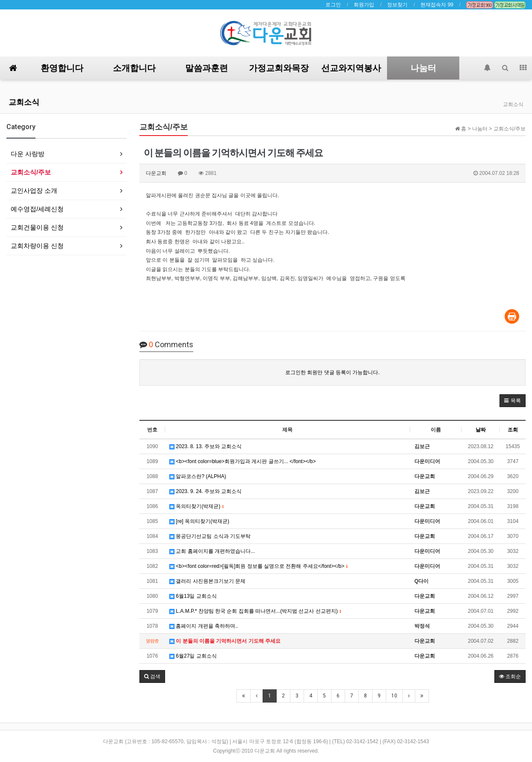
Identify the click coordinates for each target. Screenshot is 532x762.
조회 (513, 430)
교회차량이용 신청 (37, 246)
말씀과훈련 (207, 68)
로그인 (333, 5)
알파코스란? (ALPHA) (198, 476)
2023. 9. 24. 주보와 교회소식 (205, 491)
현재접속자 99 (437, 5)
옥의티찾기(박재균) (197, 506)
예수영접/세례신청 (37, 209)
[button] (513, 401)
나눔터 (423, 68)
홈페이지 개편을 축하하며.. (204, 626)
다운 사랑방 (28, 154)
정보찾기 (397, 5)
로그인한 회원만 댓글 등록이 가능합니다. (332, 372)
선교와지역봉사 (351, 68)
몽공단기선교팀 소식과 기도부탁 (210, 536)
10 (394, 696)
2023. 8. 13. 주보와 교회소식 (205, 446)
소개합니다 (134, 68)
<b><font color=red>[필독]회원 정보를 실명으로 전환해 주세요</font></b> (259, 566)
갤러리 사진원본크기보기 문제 (207, 581)
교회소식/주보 (31, 172)
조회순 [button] (510, 676)
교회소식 (24, 102)
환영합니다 (62, 68)
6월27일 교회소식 (193, 656)
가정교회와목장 (279, 68)
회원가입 (364, 5)
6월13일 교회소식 (193, 596)
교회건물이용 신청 (37, 227)
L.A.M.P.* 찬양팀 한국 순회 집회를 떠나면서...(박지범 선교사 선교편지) (255, 611)
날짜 (481, 430)
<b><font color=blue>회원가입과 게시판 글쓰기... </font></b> (243, 461)
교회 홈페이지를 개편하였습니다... (212, 551)
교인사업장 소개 (34, 190)
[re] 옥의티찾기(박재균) (199, 521)
